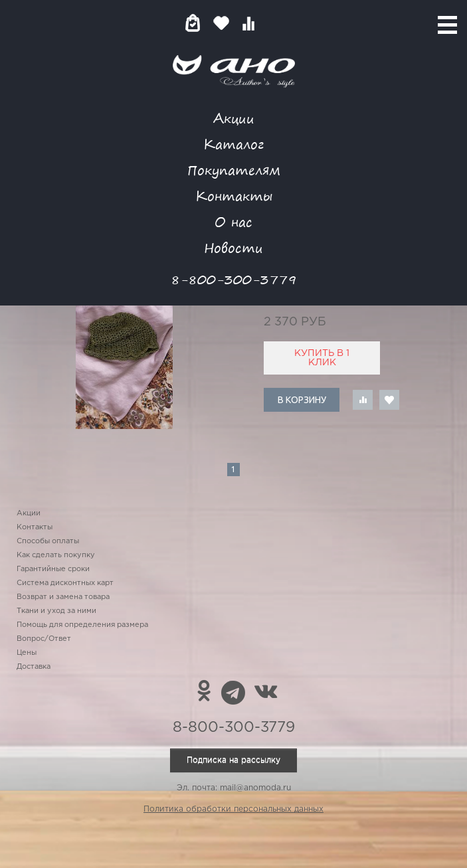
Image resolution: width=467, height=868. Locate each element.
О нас (234, 221)
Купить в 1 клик (322, 358)
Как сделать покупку (56, 555)
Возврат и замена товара (63, 597)
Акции (234, 118)
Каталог (234, 144)
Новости (234, 247)
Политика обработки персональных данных (234, 809)
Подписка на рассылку (234, 760)
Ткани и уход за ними (56, 611)
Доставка (34, 667)
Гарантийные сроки (53, 569)
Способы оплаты (48, 541)
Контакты (234, 196)
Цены (27, 653)
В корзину (302, 400)
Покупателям (234, 170)
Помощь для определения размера (82, 625)
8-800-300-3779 (234, 279)
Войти (275, 23)
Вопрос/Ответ (44, 639)
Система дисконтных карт (65, 583)
